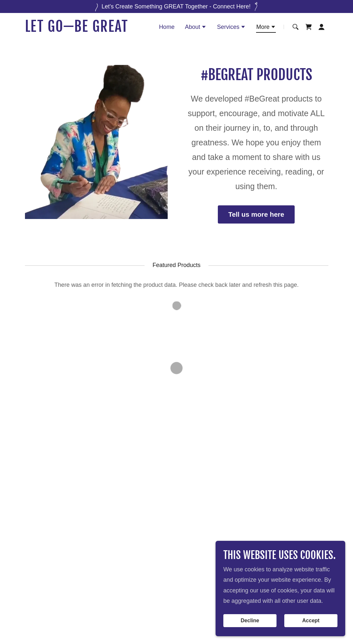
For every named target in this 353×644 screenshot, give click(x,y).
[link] (78, 30)
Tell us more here (256, 214)
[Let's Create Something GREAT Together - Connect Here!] (176, 6)
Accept (311, 620)
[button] (196, 28)
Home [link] (167, 27)
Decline (250, 620)
